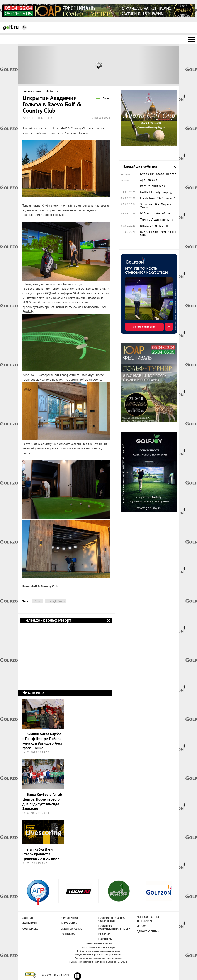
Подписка (68, 934)
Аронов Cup (149, 180)
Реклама (104, 934)
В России (53, 92)
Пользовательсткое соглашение (112, 920)
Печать (106, 99)
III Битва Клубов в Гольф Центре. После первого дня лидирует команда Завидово (42, 802)
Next (159, 65)
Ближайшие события (173, 167)
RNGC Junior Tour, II (154, 226)
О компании (69, 919)
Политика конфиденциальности (112, 928)
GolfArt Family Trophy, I (157, 192)
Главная (27, 92)
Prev (38, 65)
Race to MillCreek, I (154, 186)
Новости (40, 92)
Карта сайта (69, 924)
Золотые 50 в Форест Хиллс (156, 206)
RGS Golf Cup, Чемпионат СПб (158, 234)
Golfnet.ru (30, 924)
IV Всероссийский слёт (157, 214)
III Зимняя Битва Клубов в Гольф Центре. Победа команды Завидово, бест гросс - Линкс (42, 741)
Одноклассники (148, 932)
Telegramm (144, 921)
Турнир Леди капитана (157, 220)
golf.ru (30, 975)
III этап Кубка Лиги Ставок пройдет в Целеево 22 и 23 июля (41, 854)
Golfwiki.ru (31, 929)
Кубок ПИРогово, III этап (158, 174)
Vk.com (142, 926)
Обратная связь (71, 929)
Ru (24, 28)
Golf (11, 27)
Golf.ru (28, 919)
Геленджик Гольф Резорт (109, 621)
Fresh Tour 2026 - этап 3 (158, 199)
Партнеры (105, 939)
